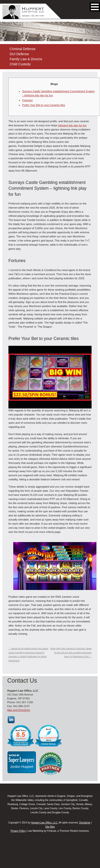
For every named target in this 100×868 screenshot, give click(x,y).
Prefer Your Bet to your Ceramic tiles (44, 105)
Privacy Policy (18, 831)
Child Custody (20, 64)
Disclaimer (85, 823)
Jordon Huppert (22, 767)
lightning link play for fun (72, 125)
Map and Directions (19, 710)
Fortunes (27, 100)
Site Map (50, 827)
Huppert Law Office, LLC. (45, 823)
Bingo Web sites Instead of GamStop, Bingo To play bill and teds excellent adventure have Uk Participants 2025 (71, 653)
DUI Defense (19, 54)
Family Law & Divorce (26, 59)
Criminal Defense (23, 49)
